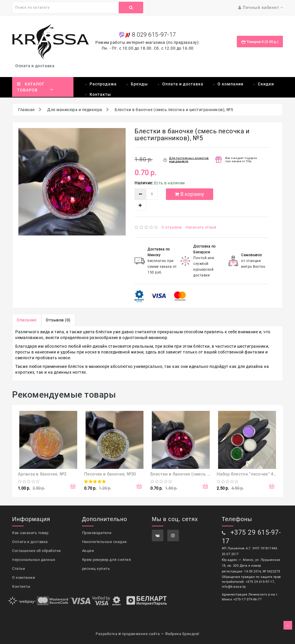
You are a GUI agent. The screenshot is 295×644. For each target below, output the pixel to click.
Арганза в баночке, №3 (42, 474)
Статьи (19, 569)
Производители (97, 533)
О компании (230, 84)
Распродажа (103, 84)
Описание (27, 320)
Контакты (100, 94)
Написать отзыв (201, 227)
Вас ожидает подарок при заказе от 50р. (241, 160)
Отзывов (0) (58, 320)
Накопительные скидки (105, 542)
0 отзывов (172, 227)
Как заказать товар (30, 533)
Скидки (266, 84)
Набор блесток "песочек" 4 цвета (252, 474)
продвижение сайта (141, 634)
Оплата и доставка (36, 66)
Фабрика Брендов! (182, 634)
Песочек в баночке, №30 (110, 474)
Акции (88, 551)
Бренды (139, 84)
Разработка (106, 634)
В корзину (189, 194)
